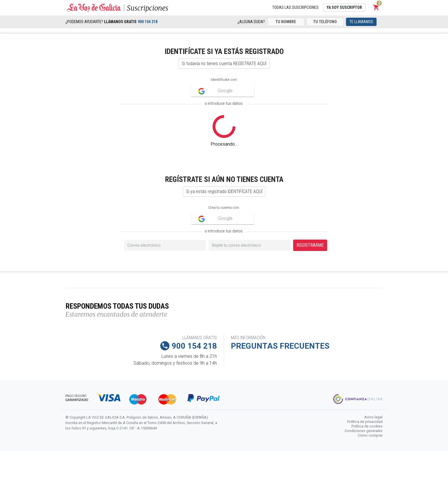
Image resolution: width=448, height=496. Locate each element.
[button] (376, 7)
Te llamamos (361, 22)
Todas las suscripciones (295, 7)
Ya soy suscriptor (344, 7)
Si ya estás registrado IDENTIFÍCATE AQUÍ (224, 191)
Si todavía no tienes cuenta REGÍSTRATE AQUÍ (224, 64)
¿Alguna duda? (251, 22)
